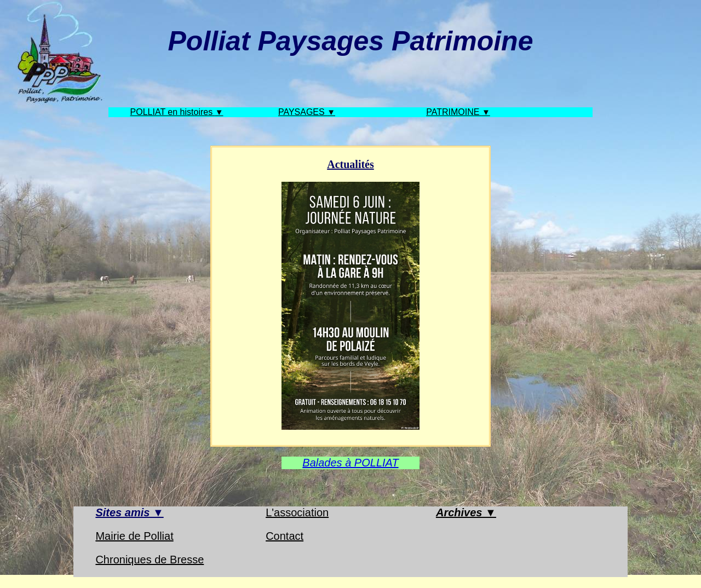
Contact (285, 536)
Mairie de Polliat (134, 536)
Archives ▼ (466, 512)
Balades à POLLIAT (350, 463)
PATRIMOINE (454, 112)
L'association (297, 512)
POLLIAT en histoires (173, 112)
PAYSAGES (303, 112)
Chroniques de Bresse (150, 560)
